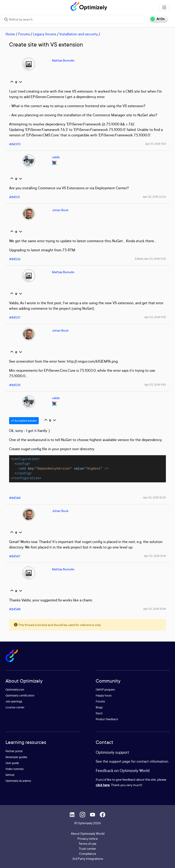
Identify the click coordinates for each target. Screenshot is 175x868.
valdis (56, 157)
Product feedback (107, 719)
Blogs (99, 707)
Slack (99, 713)
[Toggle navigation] (164, 8)
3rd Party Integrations (88, 859)
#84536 (15, 259)
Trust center (87, 849)
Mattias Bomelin (63, 60)
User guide (12, 763)
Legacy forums (45, 34)
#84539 (15, 385)
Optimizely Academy (18, 781)
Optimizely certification (20, 695)
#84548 (15, 609)
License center (15, 707)
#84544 (15, 498)
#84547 (15, 556)
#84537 (15, 317)
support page (120, 761)
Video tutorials (15, 769)
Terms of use (87, 843)
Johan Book (60, 210)
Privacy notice (88, 838)
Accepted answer (24, 421)
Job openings (14, 701)
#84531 (14, 197)
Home (10, 34)
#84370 (15, 144)
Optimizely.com (15, 690)
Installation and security (79, 34)
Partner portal (14, 751)
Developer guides (16, 757)
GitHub (10, 775)
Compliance (88, 854)
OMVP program (105, 690)
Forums (24, 34)
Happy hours (104, 695)
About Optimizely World (88, 833)
